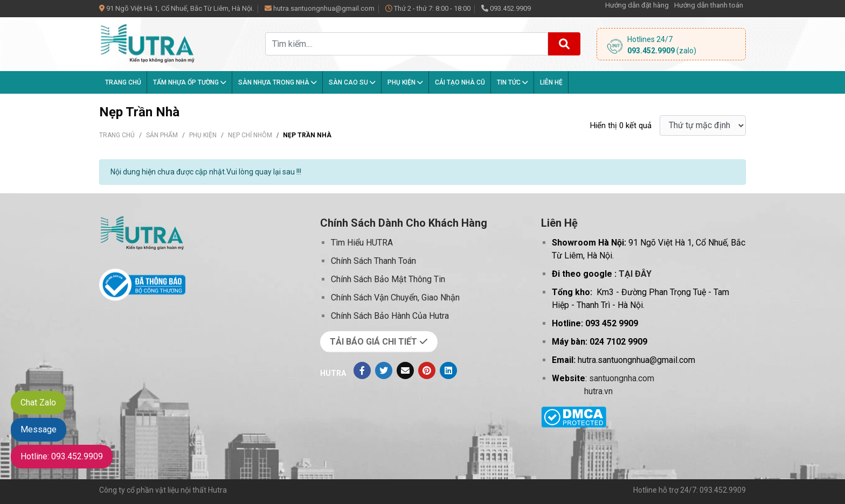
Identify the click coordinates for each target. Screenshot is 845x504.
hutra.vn (598, 391)
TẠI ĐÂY (635, 274)
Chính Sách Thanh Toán (373, 261)
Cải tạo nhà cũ (460, 82)
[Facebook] (362, 370)
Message (39, 429)
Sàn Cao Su (352, 82)
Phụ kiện (405, 82)
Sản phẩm (162, 135)
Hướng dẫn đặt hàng (637, 5)
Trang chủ (123, 82)
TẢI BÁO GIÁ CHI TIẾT (379, 342)
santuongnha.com (622, 378)
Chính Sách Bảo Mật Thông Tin (388, 279)
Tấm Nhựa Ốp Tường (190, 82)
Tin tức (512, 82)
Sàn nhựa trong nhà (278, 82)
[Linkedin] (448, 370)
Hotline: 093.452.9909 (62, 456)
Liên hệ (551, 82)
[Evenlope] (405, 370)
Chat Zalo (38, 402)
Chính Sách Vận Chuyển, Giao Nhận (395, 297)
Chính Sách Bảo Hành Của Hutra (390, 316)
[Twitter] (384, 370)
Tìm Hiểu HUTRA (362, 243)
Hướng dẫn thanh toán (709, 5)
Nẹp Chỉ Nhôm (250, 135)
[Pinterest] (427, 370)
